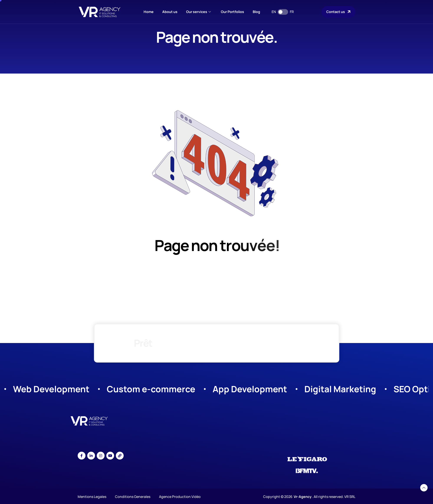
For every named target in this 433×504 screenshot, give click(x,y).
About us (170, 12)
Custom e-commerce (151, 389)
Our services (198, 12)
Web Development (51, 389)
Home (149, 12)
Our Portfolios (232, 12)
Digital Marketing (340, 389)
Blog (256, 12)
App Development (250, 389)
